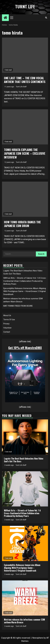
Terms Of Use (9, 320)
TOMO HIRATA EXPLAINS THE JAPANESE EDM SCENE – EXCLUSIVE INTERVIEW (25, 153)
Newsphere (38, 638)
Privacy (6, 324)
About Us (7, 315)
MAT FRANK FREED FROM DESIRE (18, 306)
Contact (7, 332)
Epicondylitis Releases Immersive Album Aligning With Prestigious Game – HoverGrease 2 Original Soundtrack (25, 291)
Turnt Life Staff (21, 87)
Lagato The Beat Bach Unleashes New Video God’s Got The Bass (24, 460)
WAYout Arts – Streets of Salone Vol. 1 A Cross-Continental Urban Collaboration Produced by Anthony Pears (25, 281)
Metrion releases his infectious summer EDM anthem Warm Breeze (24, 621)
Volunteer (7, 328)
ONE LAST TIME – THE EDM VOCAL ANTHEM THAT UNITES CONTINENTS (25, 80)
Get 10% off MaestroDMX (25, 348)
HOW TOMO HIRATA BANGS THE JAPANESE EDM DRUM (22, 224)
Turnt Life (25, 6)
